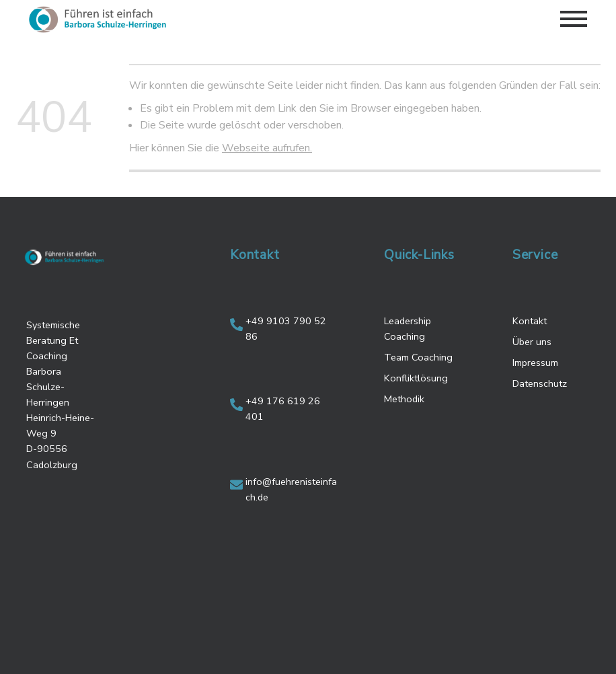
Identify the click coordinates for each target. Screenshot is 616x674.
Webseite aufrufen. (267, 148)
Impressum (535, 363)
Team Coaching (418, 357)
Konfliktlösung (416, 378)
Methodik (404, 399)
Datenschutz (540, 383)
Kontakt (530, 321)
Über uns (532, 342)
